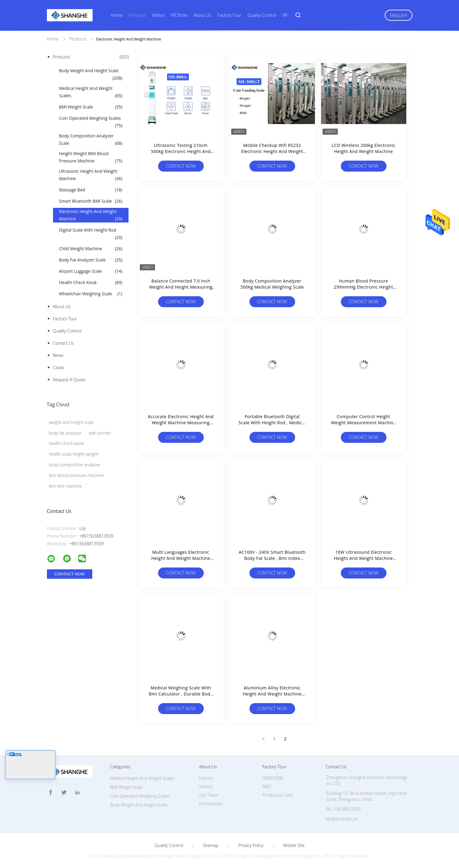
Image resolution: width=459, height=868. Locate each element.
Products (137, 15)
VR (285, 15)
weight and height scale (71, 422)
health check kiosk (66, 443)
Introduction (211, 804)
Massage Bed (91, 190)
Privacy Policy (251, 845)
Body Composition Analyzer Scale (91, 140)
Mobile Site (294, 845)
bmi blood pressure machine (77, 475)
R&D (267, 786)
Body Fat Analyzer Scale (91, 260)
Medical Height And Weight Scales (91, 92)
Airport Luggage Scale (91, 271)
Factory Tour (229, 15)
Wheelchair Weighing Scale (91, 294)
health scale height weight (74, 454)
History (206, 778)
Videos (158, 15)
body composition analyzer (75, 465)
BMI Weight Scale (91, 107)
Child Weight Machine (91, 249)
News (58, 355)
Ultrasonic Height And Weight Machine (91, 175)
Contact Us (64, 343)
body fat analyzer (65, 433)
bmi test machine (66, 486)
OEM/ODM (273, 778)
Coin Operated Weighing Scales (91, 122)
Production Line (277, 795)
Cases (59, 367)
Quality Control (262, 15)
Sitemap (211, 845)
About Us (202, 15)
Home (117, 15)
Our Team (209, 795)
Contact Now (181, 166)
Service (206, 786)
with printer (100, 433)
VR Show (179, 15)
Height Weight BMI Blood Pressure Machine (91, 158)
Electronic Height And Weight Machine (91, 215)
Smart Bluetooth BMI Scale (91, 201)
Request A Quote (69, 380)
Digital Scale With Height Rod (91, 234)
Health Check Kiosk (91, 283)
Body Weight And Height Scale (91, 75)
